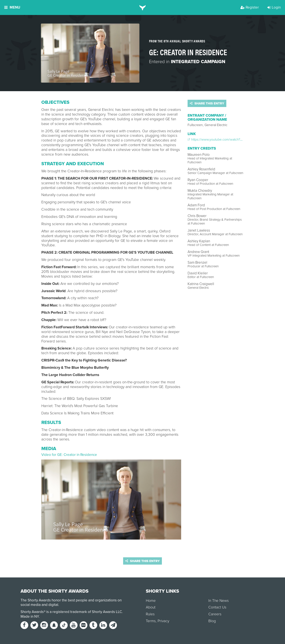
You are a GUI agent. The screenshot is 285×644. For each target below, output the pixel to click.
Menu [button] (12, 7)
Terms (151, 621)
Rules (150, 614)
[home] (142, 7)
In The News (219, 601)
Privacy (163, 621)
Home (151, 601)
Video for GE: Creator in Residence (69, 455)
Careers (215, 614)
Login (274, 7)
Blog (212, 621)
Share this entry (207, 103)
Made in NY (30, 616)
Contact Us (217, 607)
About (151, 607)
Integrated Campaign (198, 62)
